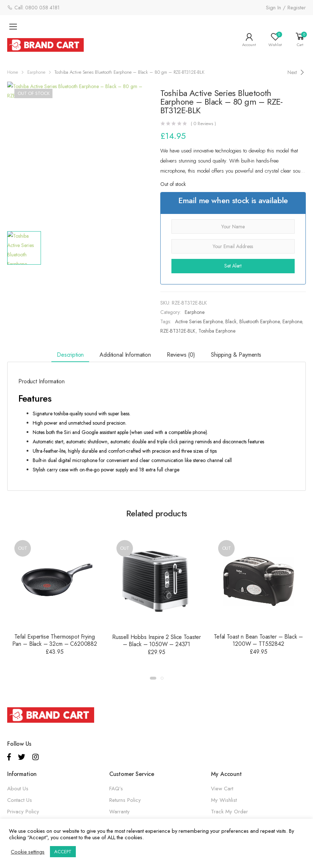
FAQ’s (116, 789)
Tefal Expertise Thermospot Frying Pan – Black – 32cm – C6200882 (55, 640)
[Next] (297, 72)
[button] (153, 678)
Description (70, 355)
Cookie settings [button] (28, 852)
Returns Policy (125, 800)
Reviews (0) (181, 355)
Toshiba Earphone (217, 331)
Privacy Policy (23, 812)
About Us (18, 789)
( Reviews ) (203, 124)
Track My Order (229, 812)
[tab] (70, 355)
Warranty (119, 812)
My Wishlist (224, 800)
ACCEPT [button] (63, 852)
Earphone (36, 72)
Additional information (125, 355)
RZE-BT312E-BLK (178, 331)
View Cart (222, 789)
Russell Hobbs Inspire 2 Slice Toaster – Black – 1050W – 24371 (156, 641)
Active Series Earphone (199, 321)
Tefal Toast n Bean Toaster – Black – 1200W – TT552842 (258, 640)
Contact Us (20, 800)
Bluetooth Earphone (259, 321)
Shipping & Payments (236, 355)
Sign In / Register (286, 8)
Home (13, 72)
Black (231, 321)
